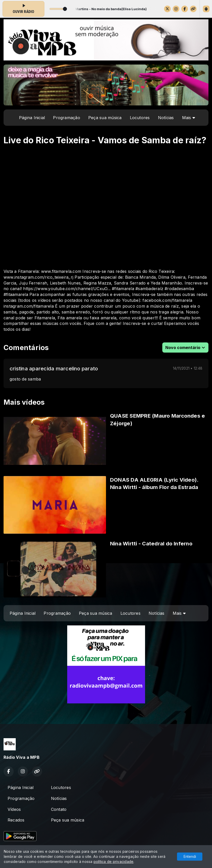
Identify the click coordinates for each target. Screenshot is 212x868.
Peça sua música (105, 118)
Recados (16, 820)
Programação (67, 118)
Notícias (166, 118)
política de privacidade (114, 862)
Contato (59, 809)
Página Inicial (32, 118)
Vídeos (14, 809)
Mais (189, 118)
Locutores (140, 118)
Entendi (190, 856)
